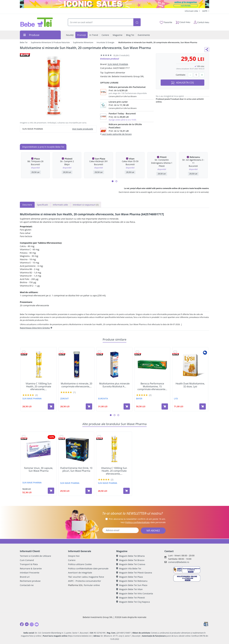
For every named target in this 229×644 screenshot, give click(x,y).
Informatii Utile (192, 11)
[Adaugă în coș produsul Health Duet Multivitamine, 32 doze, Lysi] (203, 406)
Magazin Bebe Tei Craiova (131, 564)
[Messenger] (27, 624)
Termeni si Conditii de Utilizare (35, 556)
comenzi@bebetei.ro (179, 562)
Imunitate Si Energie (105, 42)
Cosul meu (183, 22)
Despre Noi (74, 556)
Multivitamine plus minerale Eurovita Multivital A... (114, 385)
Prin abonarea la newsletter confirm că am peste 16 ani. (137, 519)
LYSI (176, 399)
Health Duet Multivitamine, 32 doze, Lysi (190, 385)
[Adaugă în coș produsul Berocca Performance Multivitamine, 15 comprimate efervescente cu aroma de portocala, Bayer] (165, 406)
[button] (113, 181)
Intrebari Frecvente (30, 573)
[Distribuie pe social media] (207, 50)
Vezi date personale (143, 522)
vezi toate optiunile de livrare (116, 134)
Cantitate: (181, 75)
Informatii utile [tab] (60, 205)
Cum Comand (27, 560)
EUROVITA (103, 399)
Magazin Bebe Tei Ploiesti (131, 598)
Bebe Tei (24, 42)
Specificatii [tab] (42, 205)
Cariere (72, 560)
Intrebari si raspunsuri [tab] (86, 205)
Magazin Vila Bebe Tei (129, 568)
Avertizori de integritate (80, 573)
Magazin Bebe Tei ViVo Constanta (135, 593)
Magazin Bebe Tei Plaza (130, 577)
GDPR (205, 11)
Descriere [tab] (27, 205)
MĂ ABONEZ (153, 531)
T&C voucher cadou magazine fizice (86, 577)
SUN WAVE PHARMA (118, 64)
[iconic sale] (114, 4)
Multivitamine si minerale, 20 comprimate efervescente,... (76, 385)
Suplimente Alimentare (83, 42)
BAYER (139, 399)
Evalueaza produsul (110, 59)
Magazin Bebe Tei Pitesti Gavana (134, 573)
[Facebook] (22, 624)
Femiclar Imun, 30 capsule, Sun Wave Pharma (39, 469)
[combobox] (100, 22)
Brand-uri (25, 577)
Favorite (166, 22)
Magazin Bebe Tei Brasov (130, 560)
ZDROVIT (65, 399)
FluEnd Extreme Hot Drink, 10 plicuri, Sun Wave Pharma (76, 469)
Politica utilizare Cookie (80, 564)
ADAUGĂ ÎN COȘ (183, 83)
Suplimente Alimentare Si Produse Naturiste (50, 42)
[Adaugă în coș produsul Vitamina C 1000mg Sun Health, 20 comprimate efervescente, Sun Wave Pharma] (51, 406)
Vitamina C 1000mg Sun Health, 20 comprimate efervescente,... (39, 386)
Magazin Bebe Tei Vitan (129, 589)
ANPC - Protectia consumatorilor (85, 581)
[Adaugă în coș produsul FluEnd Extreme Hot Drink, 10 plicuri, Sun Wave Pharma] (89, 491)
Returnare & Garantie (31, 568)
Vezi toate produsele (83, 129)
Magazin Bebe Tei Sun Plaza (132, 585)
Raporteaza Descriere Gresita (36, 328)
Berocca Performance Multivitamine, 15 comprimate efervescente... (152, 386)
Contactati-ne (27, 585)
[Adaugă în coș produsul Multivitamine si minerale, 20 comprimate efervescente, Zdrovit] (89, 406)
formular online (92, 585)
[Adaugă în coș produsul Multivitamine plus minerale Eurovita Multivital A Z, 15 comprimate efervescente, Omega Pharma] (127, 406)
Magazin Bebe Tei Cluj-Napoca (133, 602)
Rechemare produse (30, 581)
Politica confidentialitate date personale (88, 568)
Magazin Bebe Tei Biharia (130, 556)
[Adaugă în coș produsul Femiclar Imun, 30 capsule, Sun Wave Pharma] (51, 491)
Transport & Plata (29, 564)
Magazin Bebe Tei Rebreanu (132, 581)
